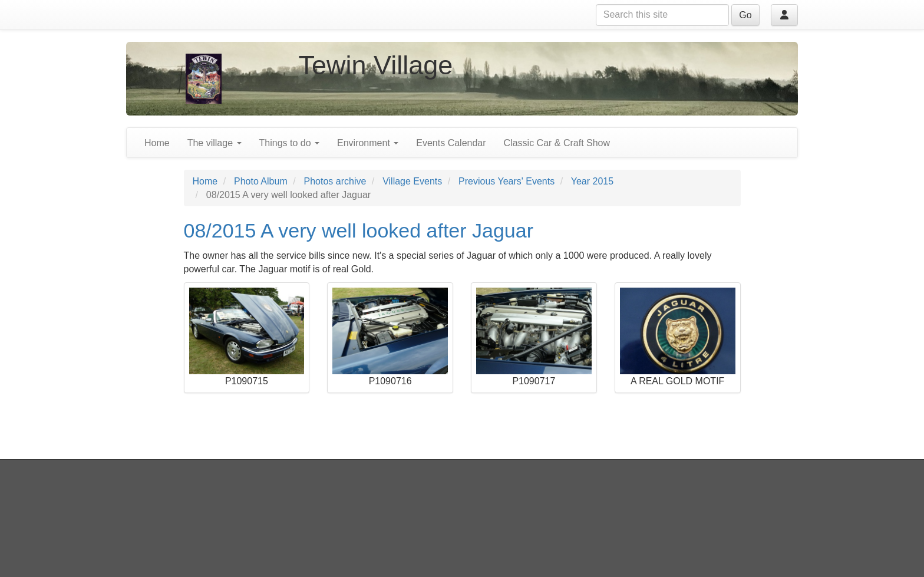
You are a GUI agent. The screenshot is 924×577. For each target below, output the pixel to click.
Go (745, 15)
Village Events (412, 181)
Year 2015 (592, 181)
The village (214, 143)
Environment (368, 143)
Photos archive (335, 181)
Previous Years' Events (506, 181)
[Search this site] (662, 15)
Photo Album (261, 181)
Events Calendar (451, 143)
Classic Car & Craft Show (557, 143)
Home (157, 143)
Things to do (290, 143)
